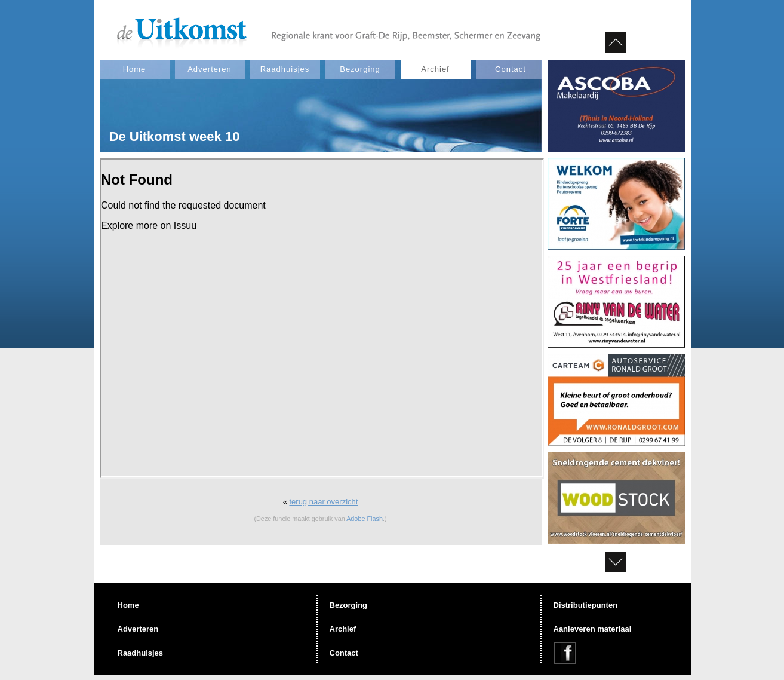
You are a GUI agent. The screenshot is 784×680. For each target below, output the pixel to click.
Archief (435, 69)
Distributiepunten (586, 605)
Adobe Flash (365, 519)
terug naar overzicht (323, 502)
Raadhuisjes (285, 69)
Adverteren (210, 69)
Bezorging (360, 69)
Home (135, 69)
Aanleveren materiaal (593, 629)
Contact (511, 69)
